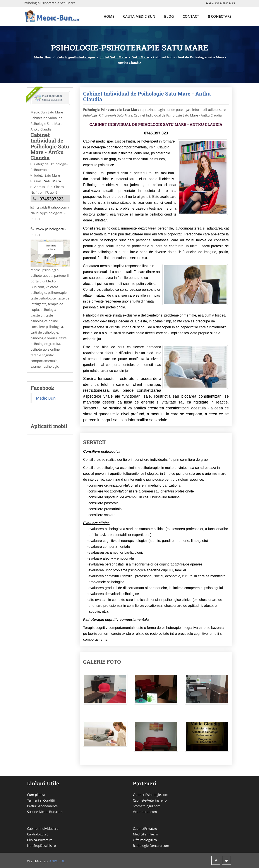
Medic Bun (43, 57)
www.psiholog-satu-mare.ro (48, 232)
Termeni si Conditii (41, 800)
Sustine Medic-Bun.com (45, 812)
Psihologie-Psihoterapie (76, 57)
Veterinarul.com (145, 812)
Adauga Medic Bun (220, 3)
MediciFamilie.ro (145, 834)
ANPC (54, 861)
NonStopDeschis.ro (41, 845)
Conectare (220, 16)
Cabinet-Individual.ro (43, 828)
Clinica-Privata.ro (40, 840)
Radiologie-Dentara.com (151, 845)
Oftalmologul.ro (145, 840)
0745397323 (51, 199)
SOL (62, 861)
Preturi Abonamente (42, 806)
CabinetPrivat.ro (145, 828)
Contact (191, 16)
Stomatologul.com (147, 806)
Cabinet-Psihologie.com (151, 795)
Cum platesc (36, 795)
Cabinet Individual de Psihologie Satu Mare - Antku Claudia (147, 96)
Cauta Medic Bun (139, 16)
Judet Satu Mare (114, 57)
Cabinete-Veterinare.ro (150, 800)
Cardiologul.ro (38, 834)
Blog (169, 16)
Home (109, 16)
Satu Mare (141, 57)
